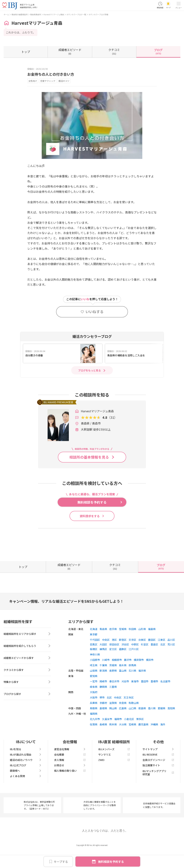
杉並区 (145, 661)
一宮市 (94, 697)
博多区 (140, 735)
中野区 (135, 661)
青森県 (103, 645)
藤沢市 (128, 676)
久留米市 (107, 735)
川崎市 (106, 676)
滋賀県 (113, 719)
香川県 (152, 724)
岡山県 (113, 724)
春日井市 (114, 697)
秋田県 (132, 645)
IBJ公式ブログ (26, 781)
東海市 (135, 697)
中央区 (106, 656)
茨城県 (113, 681)
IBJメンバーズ (114, 765)
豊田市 (145, 697)
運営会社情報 (70, 765)
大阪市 (94, 714)
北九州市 (95, 735)
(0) (70, 51)
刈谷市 (125, 697)
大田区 (103, 661)
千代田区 (95, 656)
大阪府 (94, 708)
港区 (114, 656)
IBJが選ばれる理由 (26, 771)
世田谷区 (114, 661)
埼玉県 (94, 681)
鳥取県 (94, 724)
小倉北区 (129, 735)
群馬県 (132, 681)
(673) (158, 51)
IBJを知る (26, 765)
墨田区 (152, 656)
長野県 (113, 687)
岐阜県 (94, 703)
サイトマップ (158, 765)
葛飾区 (123, 665)
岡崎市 (103, 697)
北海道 (94, 645)
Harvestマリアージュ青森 (54, 14)
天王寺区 (129, 714)
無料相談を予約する (111, 862)
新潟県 (103, 687)
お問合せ (70, 781)
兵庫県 (94, 719)
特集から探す (27, 698)
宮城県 (123, 645)
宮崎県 (132, 740)
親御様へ (26, 787)
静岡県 (103, 703)
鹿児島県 (143, 740)
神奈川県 (95, 671)
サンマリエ (114, 771)
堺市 (102, 714)
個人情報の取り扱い (70, 787)
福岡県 (94, 730)
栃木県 (123, 681)
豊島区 (154, 661)
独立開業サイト (158, 781)
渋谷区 (125, 661)
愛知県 (94, 692)
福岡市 (118, 735)
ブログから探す (27, 710)
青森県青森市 (36, 14)
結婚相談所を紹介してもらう (27, 662)
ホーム (6, 14)
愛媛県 (162, 724)
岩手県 (113, 645)
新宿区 (123, 656)
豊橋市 (154, 697)
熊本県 (113, 740)
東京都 (94, 650)
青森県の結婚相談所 (20, 14)
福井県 (142, 687)
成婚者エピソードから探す (27, 674)
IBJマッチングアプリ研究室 (158, 789)
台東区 (142, 656)
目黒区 (94, 661)
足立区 (113, 665)
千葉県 (103, 681)
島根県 (103, 724)
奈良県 (123, 719)
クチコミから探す (27, 686)
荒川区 (171, 661)
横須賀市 (139, 676)
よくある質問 (26, 792)
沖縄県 (154, 740)
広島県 (123, 724)
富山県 (123, 687)
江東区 (162, 656)
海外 (163, 740)
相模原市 (117, 676)
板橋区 (94, 665)
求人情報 (70, 776)
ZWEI (114, 776)
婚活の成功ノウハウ (26, 776)
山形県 (142, 645)
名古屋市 (165, 697)
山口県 (132, 724)
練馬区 (103, 665)
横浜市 (150, 676)
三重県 (113, 703)
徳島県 (142, 724)
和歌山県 (134, 719)
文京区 (132, 656)
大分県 (123, 740)
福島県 (152, 645)
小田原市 (95, 676)
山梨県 (94, 687)
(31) (114, 51)
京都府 (103, 719)
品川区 (171, 656)
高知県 (171, 724)
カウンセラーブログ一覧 (76, 14)
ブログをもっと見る (89, 370)
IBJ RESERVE (158, 771)
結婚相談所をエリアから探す (27, 650)
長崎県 (103, 740)
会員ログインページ (158, 776)
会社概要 (70, 771)
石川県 (132, 687)
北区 (163, 661)
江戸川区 (134, 665)
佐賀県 (94, 740)
